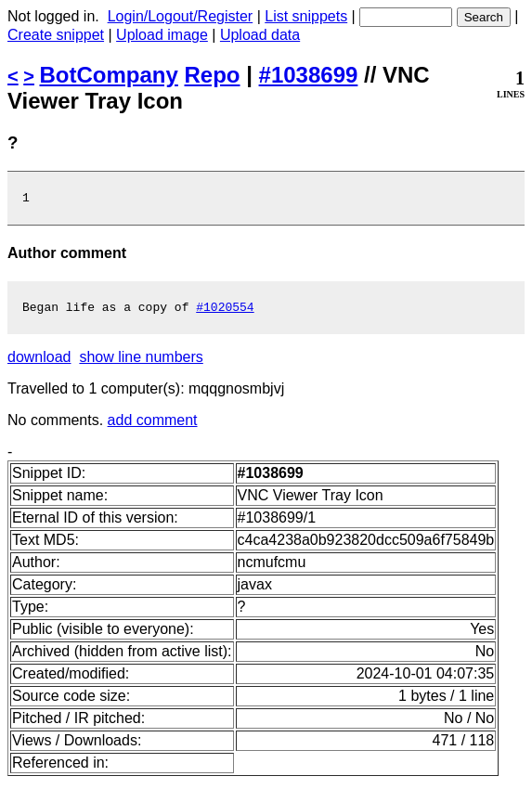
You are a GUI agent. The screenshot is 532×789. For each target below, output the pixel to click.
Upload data (260, 35)
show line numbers (141, 362)
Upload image (162, 35)
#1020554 (225, 312)
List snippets (306, 16)
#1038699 (309, 75)
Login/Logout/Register (181, 16)
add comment (153, 426)
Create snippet (56, 35)
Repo (213, 75)
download (39, 362)
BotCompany (109, 75)
